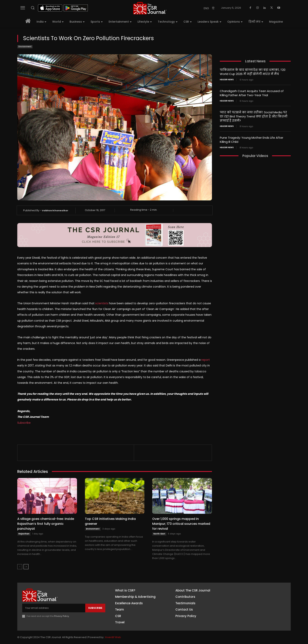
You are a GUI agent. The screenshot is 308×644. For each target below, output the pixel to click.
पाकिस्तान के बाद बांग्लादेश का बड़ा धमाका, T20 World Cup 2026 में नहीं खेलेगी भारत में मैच (253, 72)
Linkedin (250, 606)
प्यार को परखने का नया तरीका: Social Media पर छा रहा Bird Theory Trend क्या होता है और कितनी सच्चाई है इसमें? (254, 116)
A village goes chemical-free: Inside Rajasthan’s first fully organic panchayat (46, 524)
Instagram (251, 599)
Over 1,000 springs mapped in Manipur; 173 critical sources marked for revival (181, 524)
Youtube (250, 621)
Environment (25, 47)
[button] (33, 8)
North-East (159, 534)
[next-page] (26, 567)
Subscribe (24, 423)
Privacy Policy (62, 616)
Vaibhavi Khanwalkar (55, 210)
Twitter (249, 614)
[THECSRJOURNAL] (150, 8)
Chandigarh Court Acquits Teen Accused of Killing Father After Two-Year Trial (252, 93)
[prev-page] (20, 567)
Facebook (251, 592)
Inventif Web (113, 637)
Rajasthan (24, 534)
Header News (227, 80)
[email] (54, 608)
